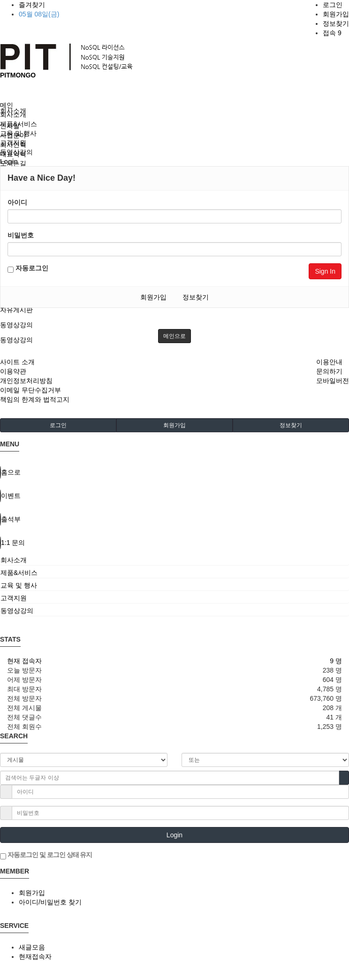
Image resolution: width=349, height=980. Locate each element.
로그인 (333, 5)
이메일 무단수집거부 (30, 390)
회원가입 (336, 14)
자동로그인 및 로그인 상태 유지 (46, 855)
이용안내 (329, 362)
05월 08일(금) (39, 14)
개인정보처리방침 (26, 381)
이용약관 (13, 371)
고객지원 (13, 143)
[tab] (174, 560)
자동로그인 (28, 268)
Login (174, 835)
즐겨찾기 (32, 5)
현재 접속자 (24, 661)
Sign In (325, 271)
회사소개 (13, 115)
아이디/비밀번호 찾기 (50, 902)
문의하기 (329, 371)
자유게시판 (16, 310)
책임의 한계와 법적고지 (35, 399)
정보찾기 (336, 23)
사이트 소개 (17, 362)
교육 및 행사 (18, 133)
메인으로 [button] (174, 336)
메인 (7, 105)
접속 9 (332, 33)
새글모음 (32, 947)
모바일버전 (333, 381)
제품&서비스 (19, 124)
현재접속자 (35, 957)
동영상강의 (16, 325)
